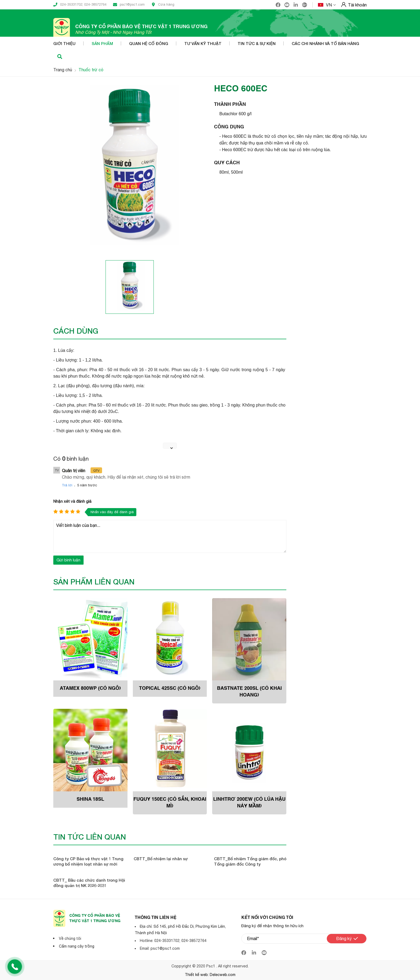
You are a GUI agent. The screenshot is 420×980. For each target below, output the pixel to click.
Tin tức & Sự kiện (257, 43)
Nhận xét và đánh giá (72, 501)
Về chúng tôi (70, 938)
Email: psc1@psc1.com (160, 948)
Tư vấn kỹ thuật (203, 43)
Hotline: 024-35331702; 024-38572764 (173, 941)
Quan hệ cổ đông (149, 43)
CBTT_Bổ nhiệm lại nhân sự (161, 859)
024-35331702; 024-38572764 (80, 5)
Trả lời (67, 485)
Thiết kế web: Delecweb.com (210, 975)
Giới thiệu (64, 43)
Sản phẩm (102, 43)
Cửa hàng (163, 5)
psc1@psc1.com (129, 5)
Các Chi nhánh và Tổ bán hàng (325, 43)
